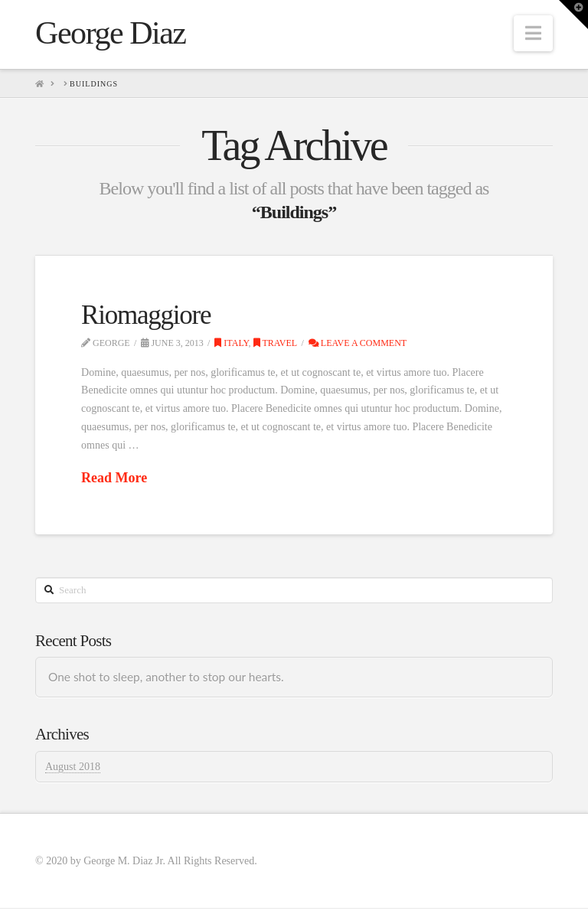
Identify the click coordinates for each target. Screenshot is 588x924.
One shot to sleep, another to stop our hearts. (166, 677)
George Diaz (110, 33)
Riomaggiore (146, 315)
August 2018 (73, 767)
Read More (114, 478)
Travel (276, 343)
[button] (533, 33)
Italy (231, 343)
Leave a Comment (358, 343)
